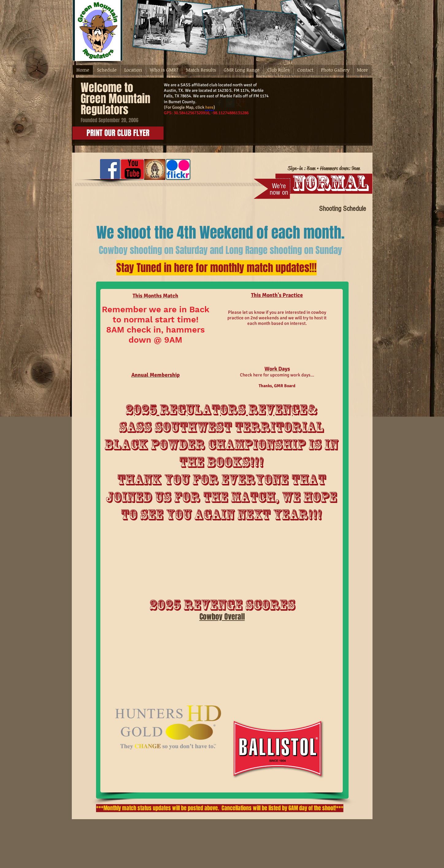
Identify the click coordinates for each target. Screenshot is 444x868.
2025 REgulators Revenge (216, 410)
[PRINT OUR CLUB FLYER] (118, 133)
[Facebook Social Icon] (110, 169)
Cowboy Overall (222, 617)
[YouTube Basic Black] (133, 169)
